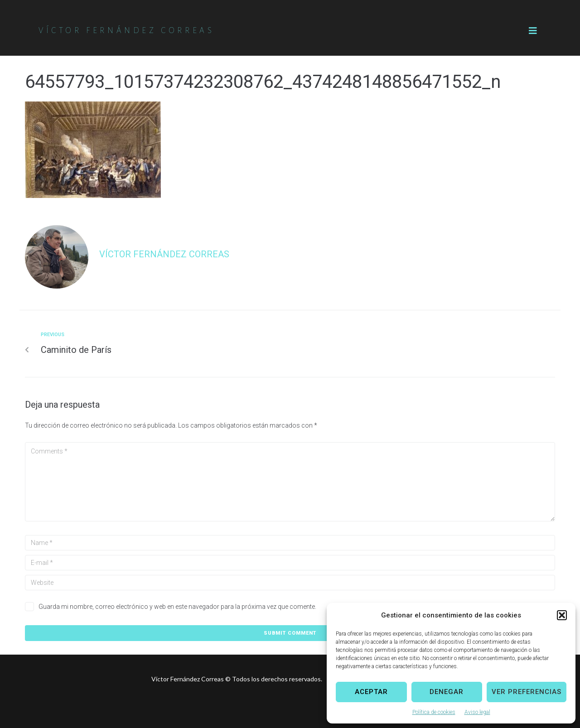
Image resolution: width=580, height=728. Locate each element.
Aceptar (371, 692)
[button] (562, 615)
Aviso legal (477, 712)
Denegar (447, 692)
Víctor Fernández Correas (164, 254)
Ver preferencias (527, 692)
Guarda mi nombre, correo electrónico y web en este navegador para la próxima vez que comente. (177, 607)
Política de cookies (434, 712)
